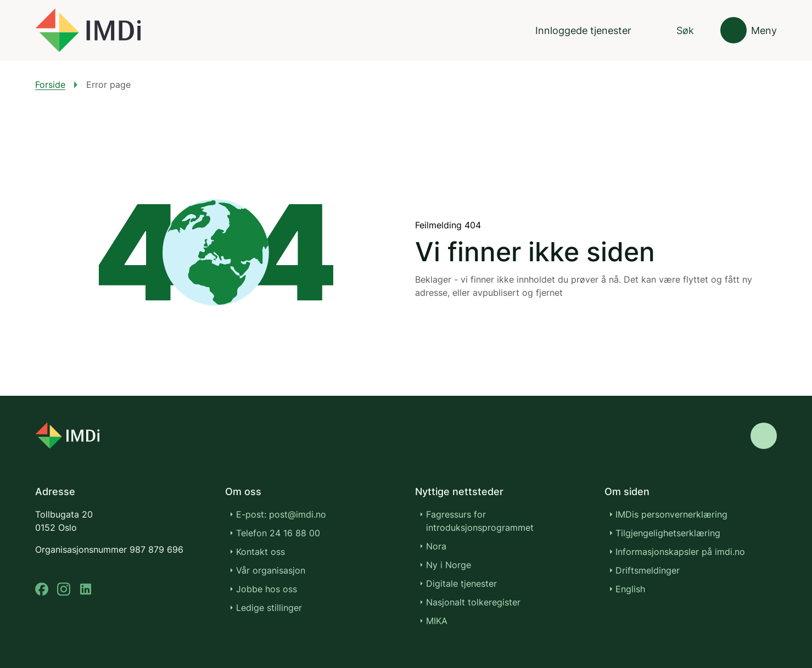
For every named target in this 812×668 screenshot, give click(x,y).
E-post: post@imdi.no (281, 514)
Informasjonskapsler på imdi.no (680, 552)
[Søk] (676, 30)
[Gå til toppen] (764, 436)
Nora (436, 546)
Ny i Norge (449, 565)
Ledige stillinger (269, 608)
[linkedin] (86, 589)
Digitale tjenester (461, 583)
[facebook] (42, 589)
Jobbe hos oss (267, 589)
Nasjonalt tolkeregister (473, 602)
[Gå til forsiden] (88, 30)
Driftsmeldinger (648, 570)
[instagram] (64, 589)
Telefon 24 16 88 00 (278, 533)
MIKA (437, 621)
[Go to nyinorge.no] (67, 436)
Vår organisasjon (271, 570)
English (630, 589)
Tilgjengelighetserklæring (668, 533)
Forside (50, 85)
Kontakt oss (261, 552)
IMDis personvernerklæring (671, 514)
